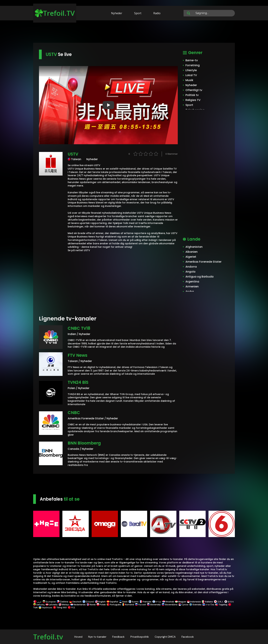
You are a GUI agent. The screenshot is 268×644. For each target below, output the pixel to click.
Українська (45, 607)
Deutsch (75, 602)
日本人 (219, 602)
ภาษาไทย (208, 605)
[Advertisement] (134, 32)
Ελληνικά (88, 602)
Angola (190, 272)
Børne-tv (192, 60)
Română (128, 605)
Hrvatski (168, 602)
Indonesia (194, 602)
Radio (157, 13)
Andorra (191, 267)
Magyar (180, 602)
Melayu (64, 605)
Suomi (133, 602)
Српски (183, 605)
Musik (189, 80)
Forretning (193, 65)
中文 (71, 607)
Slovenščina (170, 605)
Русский (140, 605)
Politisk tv (192, 95)
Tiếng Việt (60, 607)
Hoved (78, 637)
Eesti (123, 602)
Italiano (207, 602)
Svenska (195, 605)
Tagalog (221, 605)
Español (112, 602)
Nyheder (117, 13)
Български (49, 602)
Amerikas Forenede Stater (203, 262)
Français (145, 602)
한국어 (229, 602)
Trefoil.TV (55, 13)
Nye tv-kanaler (97, 637)
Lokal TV (191, 75)
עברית (157, 602)
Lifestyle (191, 70)
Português (114, 605)
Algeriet (191, 257)
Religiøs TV (193, 100)
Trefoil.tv (48, 637)
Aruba (190, 291)
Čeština (62, 602)
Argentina (192, 282)
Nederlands (78, 605)
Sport (138, 13)
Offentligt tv (194, 90)
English (100, 602)
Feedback (118, 637)
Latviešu (52, 605)
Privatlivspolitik (140, 637)
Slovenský (154, 605)
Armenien (192, 286)
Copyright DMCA (165, 637)
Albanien (192, 252)
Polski (101, 605)
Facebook (188, 637)
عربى (38, 602)
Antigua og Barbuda (199, 277)
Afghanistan (194, 247)
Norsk (91, 605)
